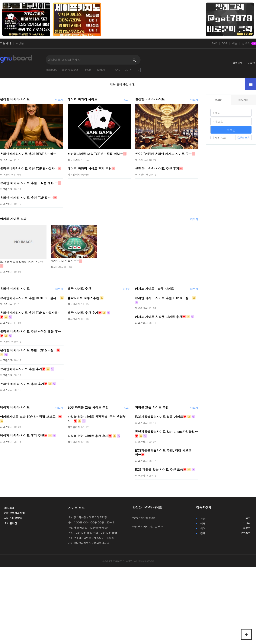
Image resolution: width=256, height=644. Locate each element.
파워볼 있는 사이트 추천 (152, 407)
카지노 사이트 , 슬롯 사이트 (154, 289)
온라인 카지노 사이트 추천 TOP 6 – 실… (163, 298)
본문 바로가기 (0, 0)
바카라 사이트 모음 (13, 219)
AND (118, 70)
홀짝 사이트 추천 (79, 289)
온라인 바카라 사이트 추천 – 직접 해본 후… (30, 331)
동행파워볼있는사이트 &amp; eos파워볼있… (166, 431)
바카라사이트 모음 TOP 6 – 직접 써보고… (29, 417)
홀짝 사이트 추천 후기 (83, 313)
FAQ (214, 43)
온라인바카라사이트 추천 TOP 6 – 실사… (29, 168)
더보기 (59, 100)
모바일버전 (11, 523)
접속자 (249, 43)
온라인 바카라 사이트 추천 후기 (22, 384)
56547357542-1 (71, 70)
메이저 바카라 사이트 (82, 99)
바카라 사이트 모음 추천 (65, 261)
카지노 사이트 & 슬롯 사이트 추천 (158, 317)
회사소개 (9, 508)
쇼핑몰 (20, 43)
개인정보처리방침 (15, 513)
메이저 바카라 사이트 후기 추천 (90, 168)
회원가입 (238, 63)
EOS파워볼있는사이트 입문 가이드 (159, 417)
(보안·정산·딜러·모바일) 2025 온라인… (23, 262)
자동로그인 (219, 138)
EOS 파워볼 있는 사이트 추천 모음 (159, 469)
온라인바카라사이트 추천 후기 (21, 369)
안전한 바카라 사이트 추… (148, 527)
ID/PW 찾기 (244, 137)
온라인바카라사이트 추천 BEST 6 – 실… (28, 154)
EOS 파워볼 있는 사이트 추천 (88, 407)
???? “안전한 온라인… (146, 518)
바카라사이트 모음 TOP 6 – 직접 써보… (95, 154)
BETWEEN (131, 70)
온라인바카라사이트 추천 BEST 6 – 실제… (30, 298)
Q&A (225, 43)
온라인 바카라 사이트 (15, 99)
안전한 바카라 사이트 (150, 99)
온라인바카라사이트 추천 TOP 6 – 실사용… (30, 313)
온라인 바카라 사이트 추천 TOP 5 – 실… (28, 350)
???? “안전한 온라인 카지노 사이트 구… (163, 154)
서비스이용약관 (13, 518)
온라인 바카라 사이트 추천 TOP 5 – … (27, 197)
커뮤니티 (6, 43)
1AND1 (101, 70)
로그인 (251, 63)
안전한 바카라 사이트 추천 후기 (157, 168)
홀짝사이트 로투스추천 (83, 298)
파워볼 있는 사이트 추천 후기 (88, 436)
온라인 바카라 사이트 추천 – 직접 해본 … (29, 183)
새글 (235, 43)
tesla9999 (51, 70)
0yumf (89, 70)
